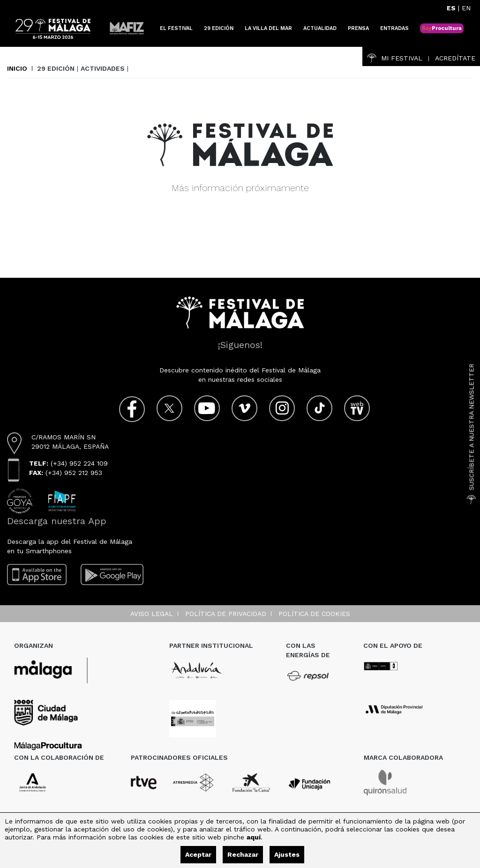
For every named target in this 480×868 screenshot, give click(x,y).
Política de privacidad (226, 614)
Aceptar (198, 854)
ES (451, 8)
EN (466, 8)
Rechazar (243, 854)
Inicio (17, 68)
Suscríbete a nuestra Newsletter (472, 434)
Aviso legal (152, 614)
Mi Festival (395, 58)
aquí (254, 837)
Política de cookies (314, 614)
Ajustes (287, 854)
